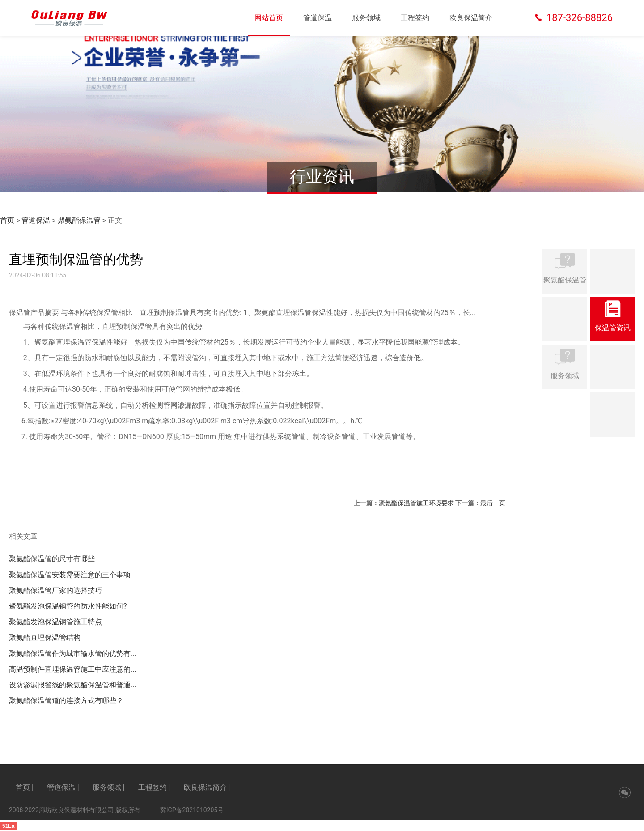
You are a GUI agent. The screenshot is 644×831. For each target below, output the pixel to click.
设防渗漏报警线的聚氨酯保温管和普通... (73, 685)
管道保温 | (63, 787)
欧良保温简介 (471, 18)
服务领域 (366, 18)
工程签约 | (154, 787)
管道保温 (318, 18)
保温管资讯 (613, 318)
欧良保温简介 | (207, 787)
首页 (7, 220)
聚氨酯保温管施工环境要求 (416, 503)
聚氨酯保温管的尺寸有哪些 (52, 559)
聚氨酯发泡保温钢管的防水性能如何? (68, 606)
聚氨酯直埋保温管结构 (45, 637)
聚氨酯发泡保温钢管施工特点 (55, 622)
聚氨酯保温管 (79, 220)
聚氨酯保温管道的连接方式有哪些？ (66, 701)
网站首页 (269, 18)
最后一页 (493, 503)
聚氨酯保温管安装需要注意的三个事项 (70, 575)
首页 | (25, 787)
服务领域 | (109, 787)
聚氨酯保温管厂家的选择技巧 (55, 590)
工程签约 (415, 18)
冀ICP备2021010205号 (192, 810)
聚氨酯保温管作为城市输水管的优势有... (73, 654)
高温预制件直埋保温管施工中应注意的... (73, 669)
